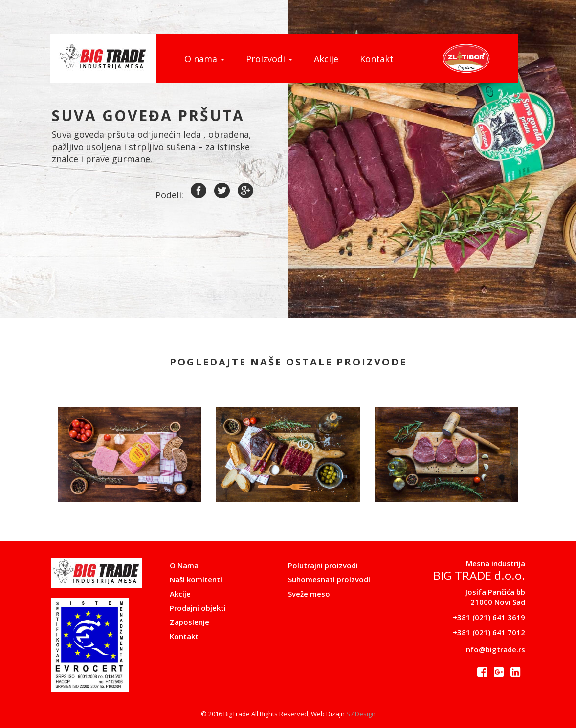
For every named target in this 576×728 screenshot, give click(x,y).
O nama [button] (204, 59)
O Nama (184, 565)
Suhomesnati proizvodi (329, 579)
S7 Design (361, 714)
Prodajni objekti (198, 608)
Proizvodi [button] (269, 59)
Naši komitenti (196, 579)
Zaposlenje (189, 622)
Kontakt (377, 59)
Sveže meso (309, 594)
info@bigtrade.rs (495, 649)
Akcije (326, 59)
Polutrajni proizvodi (323, 565)
